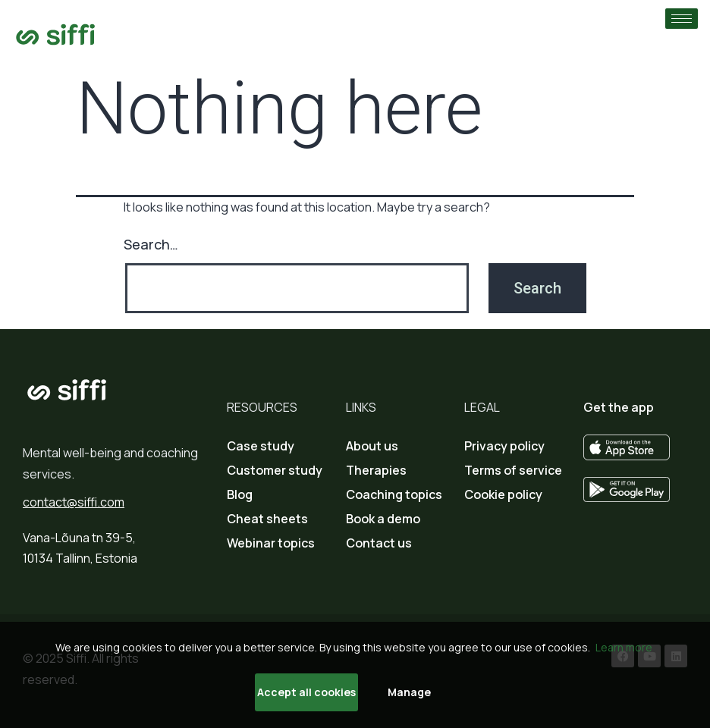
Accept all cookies (306, 692)
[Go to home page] (56, 35)
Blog (240, 494)
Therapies (376, 470)
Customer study (275, 470)
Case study (261, 446)
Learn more (624, 647)
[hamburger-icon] (682, 19)
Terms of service (513, 470)
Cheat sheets (267, 519)
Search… (151, 244)
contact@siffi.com (74, 502)
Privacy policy (504, 446)
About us (372, 446)
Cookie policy (503, 494)
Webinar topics (271, 543)
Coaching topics (394, 494)
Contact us (379, 543)
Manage (409, 692)
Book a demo (383, 519)
